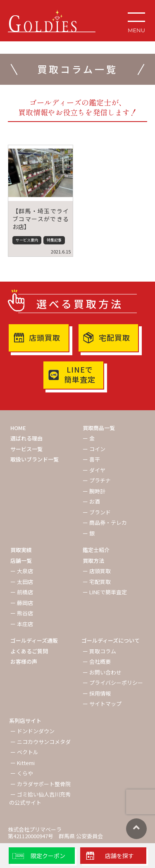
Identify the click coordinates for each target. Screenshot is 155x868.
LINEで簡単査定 (80, 374)
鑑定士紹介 (96, 550)
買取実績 (21, 550)
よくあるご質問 (29, 651)
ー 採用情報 (97, 693)
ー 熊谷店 (22, 613)
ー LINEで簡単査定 (105, 592)
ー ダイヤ (94, 470)
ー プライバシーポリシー (113, 683)
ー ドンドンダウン (32, 731)
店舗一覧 (21, 561)
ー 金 (89, 438)
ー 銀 (89, 533)
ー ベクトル (24, 752)
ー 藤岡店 (22, 603)
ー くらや (22, 773)
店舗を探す (119, 856)
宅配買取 (114, 337)
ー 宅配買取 (97, 582)
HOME (18, 428)
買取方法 (93, 561)
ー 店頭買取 (97, 571)
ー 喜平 (91, 459)
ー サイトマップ (102, 704)
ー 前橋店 (22, 592)
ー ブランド (97, 512)
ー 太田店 (22, 582)
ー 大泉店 (22, 571)
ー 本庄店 (22, 624)
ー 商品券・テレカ (105, 522)
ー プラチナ (97, 480)
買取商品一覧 (99, 428)
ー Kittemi (23, 763)
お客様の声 (24, 661)
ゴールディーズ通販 (34, 640)
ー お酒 (91, 501)
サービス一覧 (26, 449)
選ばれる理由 (26, 438)
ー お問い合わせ (102, 672)
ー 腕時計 (94, 491)
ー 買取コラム (99, 651)
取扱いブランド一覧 (35, 459)
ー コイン (94, 449)
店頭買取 (45, 337)
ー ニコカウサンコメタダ (41, 742)
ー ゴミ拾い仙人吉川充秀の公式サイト (40, 798)
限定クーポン (48, 856)
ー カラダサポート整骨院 (41, 784)
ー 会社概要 (97, 661)
